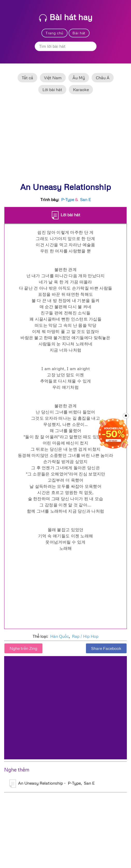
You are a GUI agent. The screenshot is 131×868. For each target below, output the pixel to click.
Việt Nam (53, 78)
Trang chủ (54, 33)
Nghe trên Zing (23, 648)
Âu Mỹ (79, 78)
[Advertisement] (65, 141)
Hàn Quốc (60, 636)
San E (85, 200)
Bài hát (79, 33)
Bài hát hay (66, 17)
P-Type (68, 200)
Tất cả (27, 78)
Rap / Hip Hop (85, 636)
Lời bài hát (52, 90)
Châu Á (103, 78)
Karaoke (81, 90)
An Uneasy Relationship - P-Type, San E (52, 784)
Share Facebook (106, 648)
